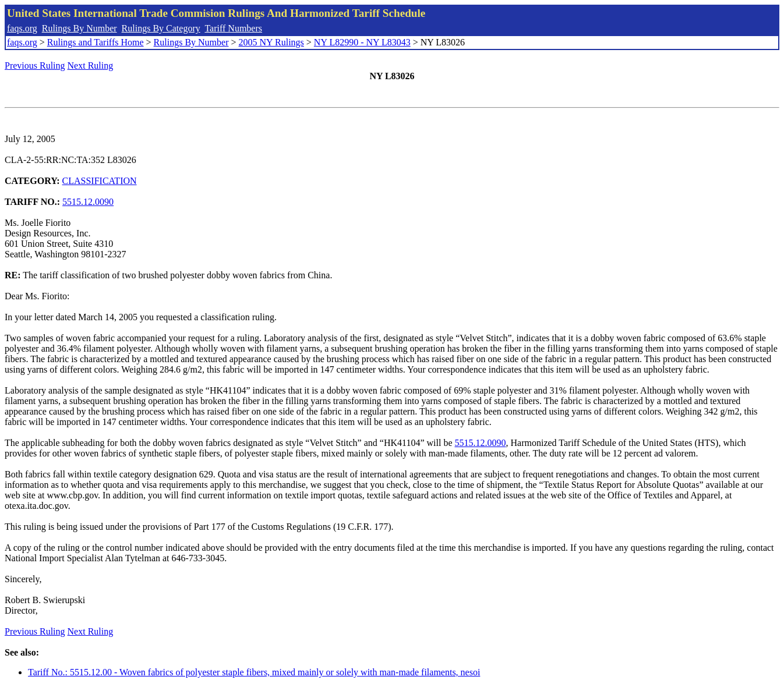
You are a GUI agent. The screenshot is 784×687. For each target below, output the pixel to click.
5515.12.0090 (88, 202)
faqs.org (22, 28)
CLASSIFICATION (100, 181)
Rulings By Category (161, 28)
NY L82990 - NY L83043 (362, 42)
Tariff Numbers (233, 28)
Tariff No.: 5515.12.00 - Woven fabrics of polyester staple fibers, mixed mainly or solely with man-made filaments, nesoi (254, 672)
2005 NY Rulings (271, 42)
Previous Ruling (35, 65)
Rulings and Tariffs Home (96, 42)
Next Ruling (91, 65)
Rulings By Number (80, 28)
